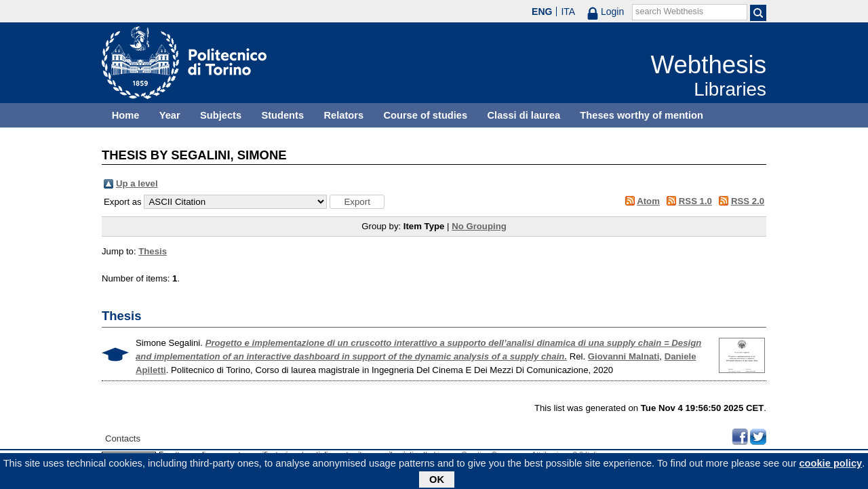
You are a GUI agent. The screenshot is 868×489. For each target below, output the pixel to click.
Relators (343, 115)
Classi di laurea (524, 115)
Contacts (123, 438)
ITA (568, 12)
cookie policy (830, 465)
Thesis (153, 251)
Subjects (221, 115)
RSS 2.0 (748, 201)
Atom (648, 201)
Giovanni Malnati (624, 356)
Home (126, 115)
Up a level (137, 183)
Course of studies (425, 115)
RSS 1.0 (695, 201)
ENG (542, 12)
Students (282, 115)
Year (170, 115)
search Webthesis (669, 12)
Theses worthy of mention (642, 115)
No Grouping (479, 226)
